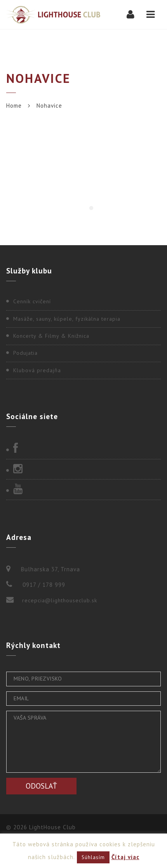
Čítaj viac (125, 857)
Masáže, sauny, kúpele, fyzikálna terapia (67, 319)
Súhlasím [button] (93, 857)
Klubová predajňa (37, 370)
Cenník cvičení (32, 301)
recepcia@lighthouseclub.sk (60, 600)
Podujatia (25, 353)
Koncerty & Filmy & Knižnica (51, 336)
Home (14, 106)
